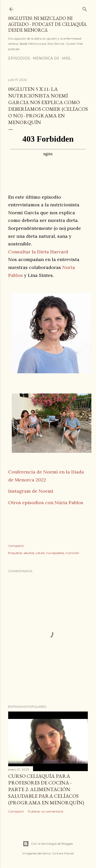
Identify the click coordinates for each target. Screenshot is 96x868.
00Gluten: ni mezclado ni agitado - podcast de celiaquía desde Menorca (47, 24)
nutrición (72, 553)
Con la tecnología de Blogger (48, 844)
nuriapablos (55, 553)
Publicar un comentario (46, 811)
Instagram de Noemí (31, 491)
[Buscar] (85, 8)
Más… (67, 58)
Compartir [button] (16, 546)
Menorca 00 (46, 58)
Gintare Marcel (63, 853)
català (40, 553)
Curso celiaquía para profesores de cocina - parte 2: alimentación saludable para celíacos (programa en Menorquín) (46, 789)
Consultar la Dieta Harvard (38, 252)
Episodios (19, 58)
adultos (29, 553)
